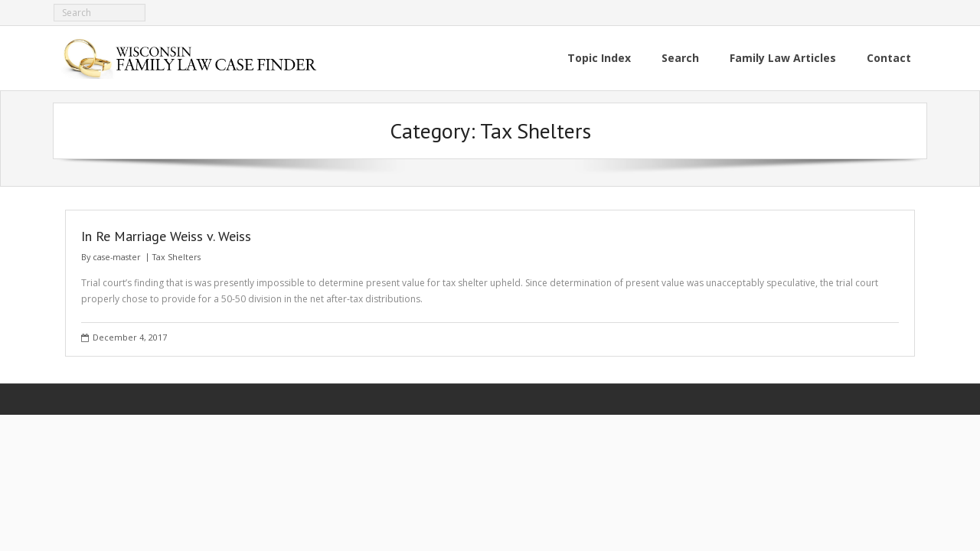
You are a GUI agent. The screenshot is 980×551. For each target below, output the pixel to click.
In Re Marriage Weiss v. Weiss (166, 236)
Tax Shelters (176, 257)
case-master (117, 257)
